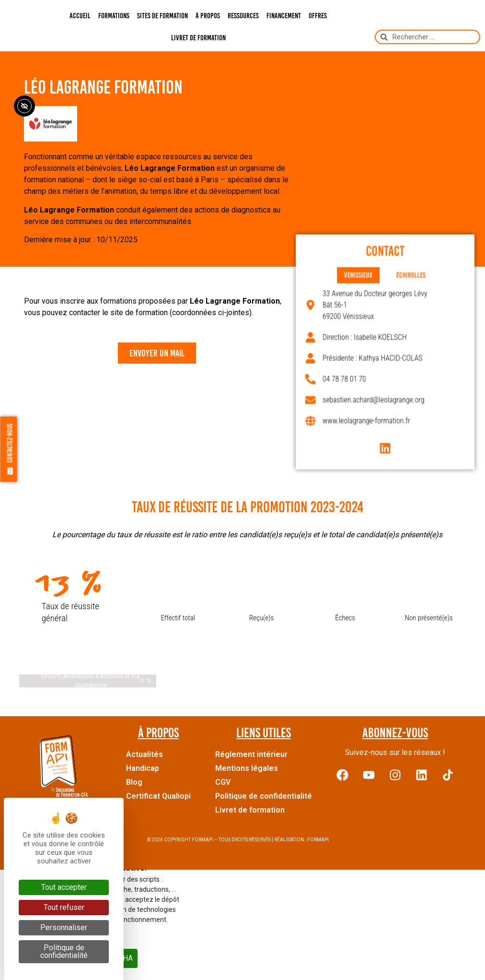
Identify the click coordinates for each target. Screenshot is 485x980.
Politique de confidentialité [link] (64, 951)
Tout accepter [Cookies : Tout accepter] (64, 887)
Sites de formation (162, 16)
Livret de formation (198, 38)
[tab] (362, 284)
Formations (114, 16)
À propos (208, 16)
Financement (284, 16)
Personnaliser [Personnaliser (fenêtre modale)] (64, 927)
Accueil (80, 16)
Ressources (243, 16)
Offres (318, 16)
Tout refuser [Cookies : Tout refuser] (64, 907)
